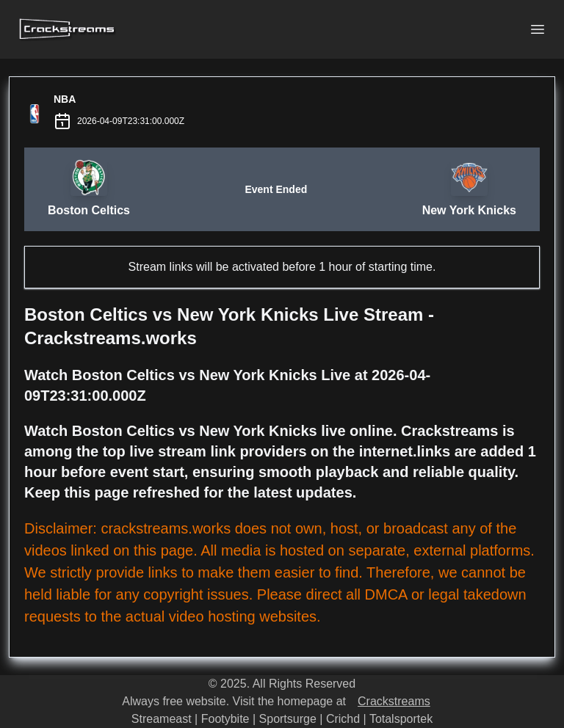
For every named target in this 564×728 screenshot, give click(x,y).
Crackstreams (394, 701)
